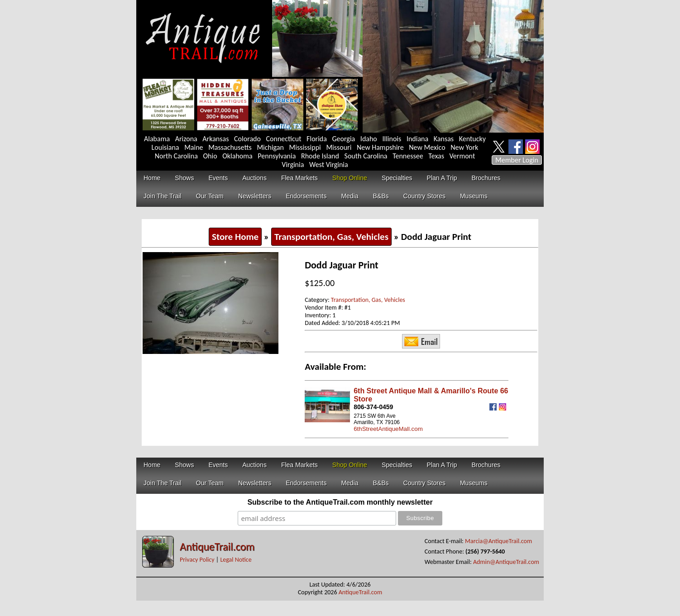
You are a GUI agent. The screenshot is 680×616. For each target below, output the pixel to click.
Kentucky (472, 139)
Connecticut (284, 139)
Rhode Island (320, 156)
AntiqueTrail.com (217, 547)
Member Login (517, 160)
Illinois (392, 139)
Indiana (417, 139)
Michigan (270, 147)
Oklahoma (237, 156)
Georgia (344, 139)
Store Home (235, 237)
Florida (317, 139)
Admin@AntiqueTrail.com (506, 562)
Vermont (462, 156)
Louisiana (165, 147)
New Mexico (427, 147)
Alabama (157, 139)
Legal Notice (236, 560)
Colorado (247, 139)
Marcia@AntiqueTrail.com (498, 541)
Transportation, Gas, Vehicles (331, 237)
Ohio (210, 156)
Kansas (444, 139)
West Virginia (329, 165)
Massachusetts (230, 147)
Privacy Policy (197, 560)
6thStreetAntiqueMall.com (388, 429)
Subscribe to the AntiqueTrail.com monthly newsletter (340, 502)
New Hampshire (380, 147)
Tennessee (408, 156)
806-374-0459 (373, 407)
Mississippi (305, 147)
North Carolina (176, 156)
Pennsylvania (277, 156)
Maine (194, 147)
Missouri (339, 147)
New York (464, 147)
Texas (436, 156)
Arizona (186, 139)
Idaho (369, 139)
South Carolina (366, 156)
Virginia (293, 165)
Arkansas (215, 139)
